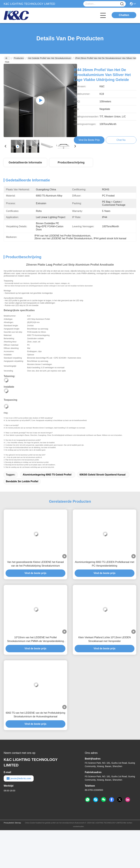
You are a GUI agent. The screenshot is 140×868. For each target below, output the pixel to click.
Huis (7, 58)
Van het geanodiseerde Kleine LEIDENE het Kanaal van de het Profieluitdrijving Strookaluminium (35, 564)
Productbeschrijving (71, 162)
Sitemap (18, 823)
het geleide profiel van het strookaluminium (50, 58)
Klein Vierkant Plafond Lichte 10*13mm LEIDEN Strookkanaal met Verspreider (104, 639)
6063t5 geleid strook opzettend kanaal (103, 475)
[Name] (122, 4)
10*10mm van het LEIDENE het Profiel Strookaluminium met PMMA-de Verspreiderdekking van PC (35, 640)
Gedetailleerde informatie (25, 162)
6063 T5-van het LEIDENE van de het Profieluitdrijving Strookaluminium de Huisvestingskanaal (35, 715)
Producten (19, 58)
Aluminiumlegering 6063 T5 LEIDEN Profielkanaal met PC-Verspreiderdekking (105, 564)
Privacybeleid (9, 823)
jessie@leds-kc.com (19, 778)
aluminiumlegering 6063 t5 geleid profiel (47, 475)
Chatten (124, 15)
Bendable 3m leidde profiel (22, 481)
